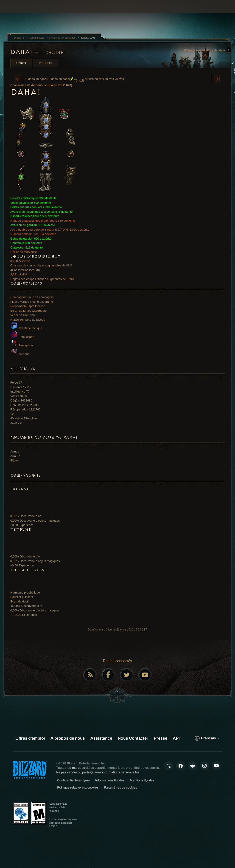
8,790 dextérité (20, 261)
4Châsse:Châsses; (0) (25, 270)
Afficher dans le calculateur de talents (207, 51)
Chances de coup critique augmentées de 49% (41, 265)
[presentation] (17, 12)
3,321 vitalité (19, 274)
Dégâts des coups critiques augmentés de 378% (42, 279)
